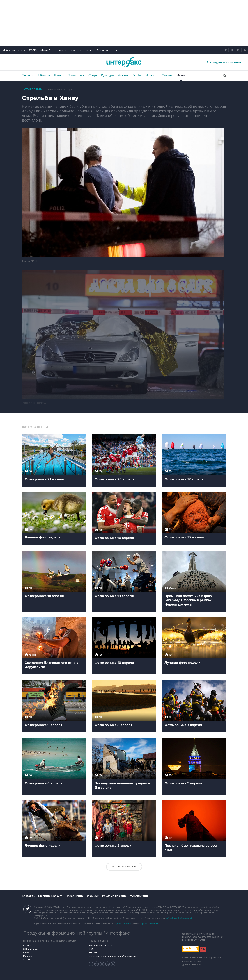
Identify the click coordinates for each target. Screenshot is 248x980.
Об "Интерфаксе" (39, 50)
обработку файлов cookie (180, 918)
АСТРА (27, 960)
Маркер (27, 956)
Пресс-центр (74, 896)
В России (44, 76)
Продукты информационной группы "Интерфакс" (77, 933)
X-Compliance (30, 949)
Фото (181, 76)
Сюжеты (167, 76)
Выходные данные (192, 961)
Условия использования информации (202, 958)
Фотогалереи (32, 90)
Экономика (76, 76)
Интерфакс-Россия (82, 50)
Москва (123, 76)
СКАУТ (27, 953)
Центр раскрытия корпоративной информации (113, 956)
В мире (59, 76)
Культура (107, 76)
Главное (28, 76)
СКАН (92, 949)
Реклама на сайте (114, 896)
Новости (152, 76)
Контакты (29, 896)
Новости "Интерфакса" (101, 946)
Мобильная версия (14, 50)
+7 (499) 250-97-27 (149, 924)
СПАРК (27, 946)
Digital (137, 76)
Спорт (93, 76)
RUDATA (93, 953)
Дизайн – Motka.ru (192, 965)
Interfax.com (60, 50)
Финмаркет (103, 50)
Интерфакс (124, 62)
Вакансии (92, 896)
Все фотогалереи (124, 867)
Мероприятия (139, 896)
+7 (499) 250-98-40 (123, 924)
